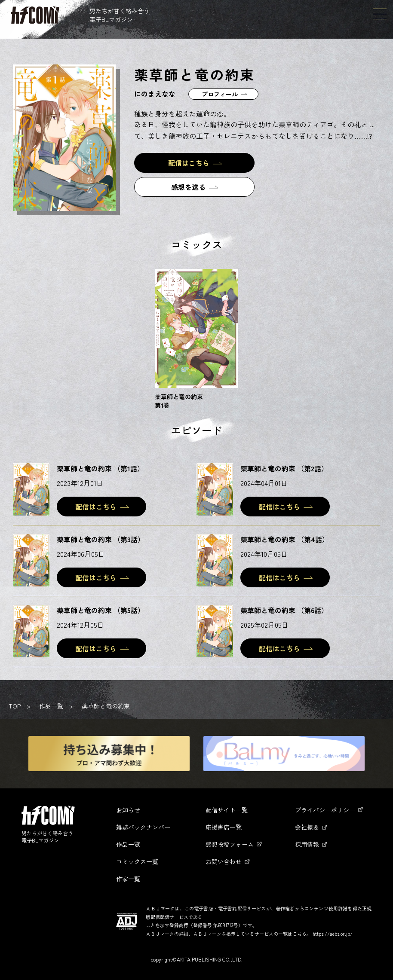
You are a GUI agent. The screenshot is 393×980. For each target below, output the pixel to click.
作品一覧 (51, 706)
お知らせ (128, 810)
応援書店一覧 (224, 827)
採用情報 (307, 844)
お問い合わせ (224, 861)
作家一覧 (128, 879)
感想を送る (188, 187)
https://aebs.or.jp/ (333, 934)
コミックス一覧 (137, 861)
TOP (15, 706)
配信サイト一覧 (227, 810)
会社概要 (307, 827)
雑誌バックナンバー (143, 827)
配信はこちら (189, 163)
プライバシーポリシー (325, 810)
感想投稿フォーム (230, 844)
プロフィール (220, 94)
